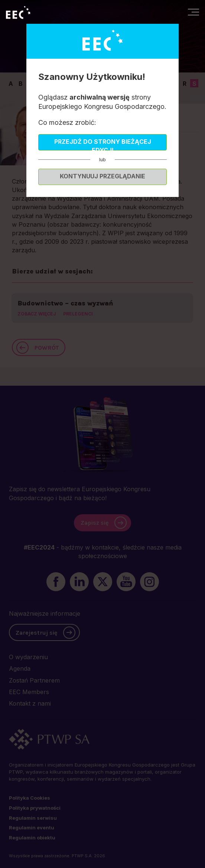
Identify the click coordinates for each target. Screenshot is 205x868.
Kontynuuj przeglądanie (102, 176)
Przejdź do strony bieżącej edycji (103, 144)
